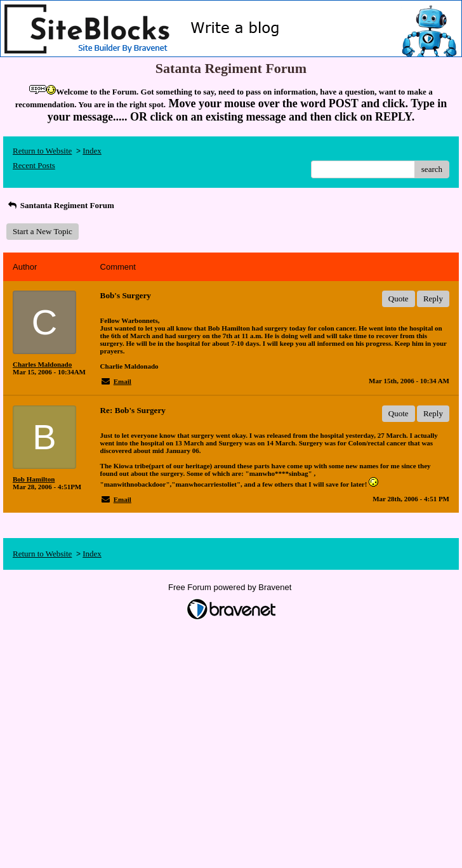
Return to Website (42, 151)
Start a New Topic (43, 231)
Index (92, 151)
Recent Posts (34, 165)
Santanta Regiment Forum (60, 205)
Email (122, 381)
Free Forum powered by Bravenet (231, 587)
